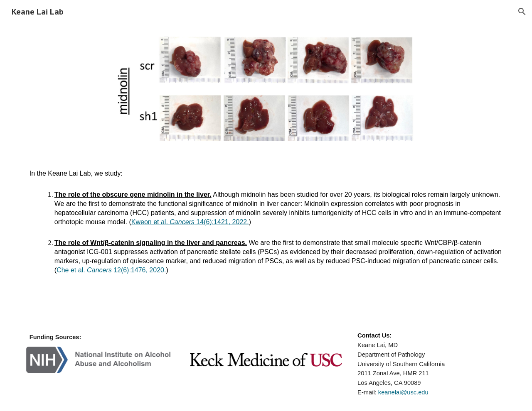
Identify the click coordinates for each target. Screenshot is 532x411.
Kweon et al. (151, 222)
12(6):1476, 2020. (139, 270)
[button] (522, 12)
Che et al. (72, 270)
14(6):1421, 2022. (222, 222)
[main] (266, 222)
